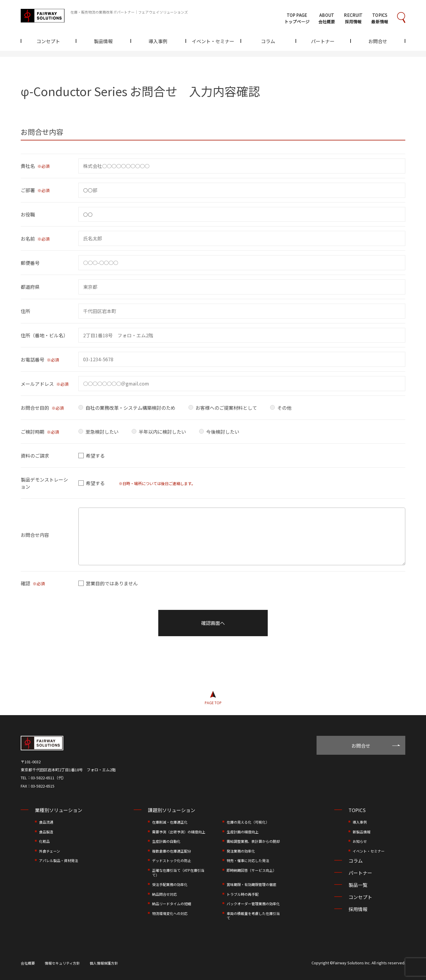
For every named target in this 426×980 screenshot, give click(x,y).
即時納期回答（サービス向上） (251, 870)
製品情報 (103, 42)
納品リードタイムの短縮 (172, 904)
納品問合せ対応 (164, 894)
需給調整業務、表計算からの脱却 (253, 841)
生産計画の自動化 (166, 841)
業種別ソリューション (59, 810)
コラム (268, 42)
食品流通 (46, 822)
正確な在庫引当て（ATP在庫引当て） (178, 873)
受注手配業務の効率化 (170, 884)
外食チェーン (50, 851)
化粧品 (44, 841)
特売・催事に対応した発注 (248, 860)
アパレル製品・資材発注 (59, 860)
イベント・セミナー (213, 42)
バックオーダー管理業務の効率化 (253, 904)
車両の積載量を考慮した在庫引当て (253, 916)
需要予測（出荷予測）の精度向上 (179, 832)
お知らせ (360, 841)
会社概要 (28, 963)
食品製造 (46, 832)
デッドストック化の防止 (172, 860)
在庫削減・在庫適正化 (170, 822)
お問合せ (378, 42)
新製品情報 (362, 832)
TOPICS (357, 810)
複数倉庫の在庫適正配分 (172, 851)
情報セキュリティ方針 (62, 963)
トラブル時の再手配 (243, 894)
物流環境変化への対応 (170, 913)
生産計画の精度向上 (243, 832)
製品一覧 (358, 885)
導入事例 (158, 42)
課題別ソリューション (172, 810)
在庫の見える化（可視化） (248, 822)
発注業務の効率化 (241, 851)
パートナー (323, 42)
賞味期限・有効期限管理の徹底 (251, 884)
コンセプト (48, 42)
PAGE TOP (213, 703)
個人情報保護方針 (104, 963)
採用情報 (358, 909)
